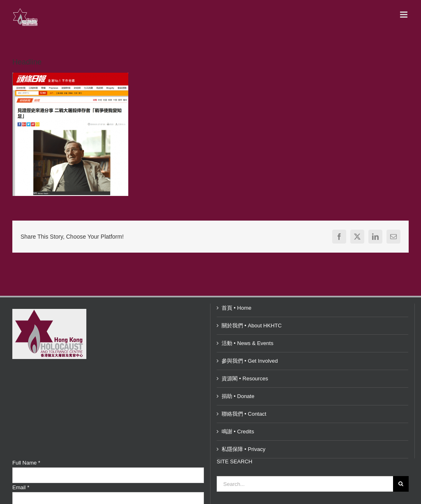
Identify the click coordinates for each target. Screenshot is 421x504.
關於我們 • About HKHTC (252, 326)
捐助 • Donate (238, 396)
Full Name (26, 463)
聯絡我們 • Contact (244, 414)
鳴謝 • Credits (238, 432)
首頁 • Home (236, 308)
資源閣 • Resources (245, 379)
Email (21, 487)
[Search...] (305, 484)
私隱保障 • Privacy (243, 449)
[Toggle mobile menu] (404, 15)
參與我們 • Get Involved (250, 361)
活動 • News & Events (248, 343)
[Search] (401, 484)
